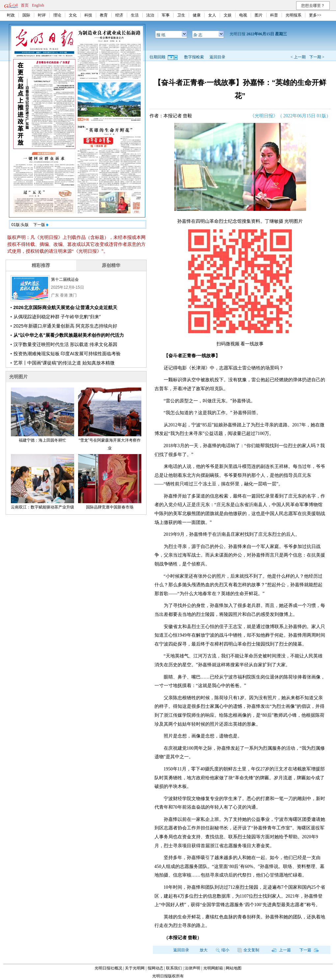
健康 (197, 15)
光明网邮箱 (213, 968)
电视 (243, 15)
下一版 (41, 225)
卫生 (181, 15)
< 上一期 (298, 57)
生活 (135, 15)
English (38, 5)
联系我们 (174, 968)
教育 (104, 15)
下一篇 (309, 950)
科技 (88, 15)
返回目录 (217, 57)
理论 (57, 15)
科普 (274, 15)
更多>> (315, 15)
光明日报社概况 (108, 968)
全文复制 (248, 950)
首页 (25, 5)
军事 (166, 15)
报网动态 (155, 968)
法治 (150, 15)
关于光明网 (135, 968)
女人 (212, 15)
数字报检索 (194, 57)
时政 (11, 15)
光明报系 (294, 15)
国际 (26, 15)
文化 (73, 15)
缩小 (223, 950)
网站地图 (234, 968)
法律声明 (192, 968)
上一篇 (281, 950)
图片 (259, 15)
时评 (42, 15)
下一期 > (317, 57)
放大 (204, 950)
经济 (119, 15)
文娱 (228, 15)
